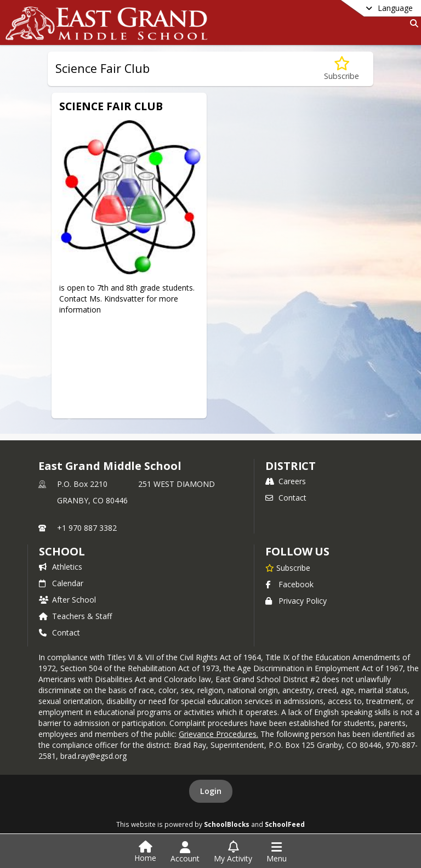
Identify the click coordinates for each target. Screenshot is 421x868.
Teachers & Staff (75, 616)
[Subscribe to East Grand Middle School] (288, 568)
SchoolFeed (285, 824)
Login (211, 791)
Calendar (61, 583)
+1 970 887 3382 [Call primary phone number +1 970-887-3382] (87, 528)
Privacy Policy (296, 601)
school (62, 551)
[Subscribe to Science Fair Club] (342, 69)
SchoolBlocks (227, 824)
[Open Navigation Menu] (277, 852)
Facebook (289, 584)
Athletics (61, 567)
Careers (286, 481)
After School (67, 600)
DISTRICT (291, 466)
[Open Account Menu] (185, 852)
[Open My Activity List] (233, 852)
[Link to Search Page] (412, 23)
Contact (286, 498)
